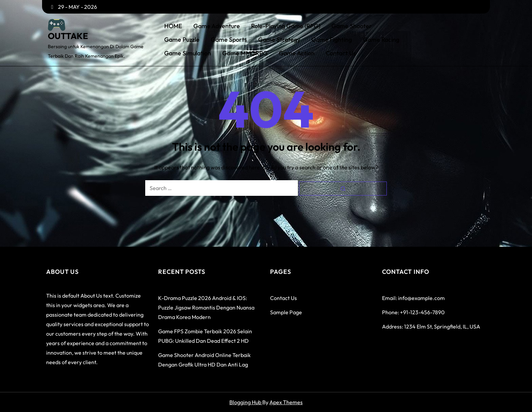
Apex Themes (286, 402)
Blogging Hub (246, 402)
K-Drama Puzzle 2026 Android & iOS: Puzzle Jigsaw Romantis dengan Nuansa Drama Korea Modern (206, 307)
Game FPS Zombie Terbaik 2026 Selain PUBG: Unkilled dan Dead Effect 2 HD (205, 336)
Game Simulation (188, 53)
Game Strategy (279, 40)
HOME (173, 26)
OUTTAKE (68, 36)
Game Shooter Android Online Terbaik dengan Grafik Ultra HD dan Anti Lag (204, 360)
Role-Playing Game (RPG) (286, 26)
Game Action (297, 53)
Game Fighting (332, 40)
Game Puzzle (182, 40)
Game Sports (229, 40)
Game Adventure (217, 26)
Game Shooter (352, 26)
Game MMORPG (245, 53)
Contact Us (341, 53)
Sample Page (286, 312)
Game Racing (381, 40)
